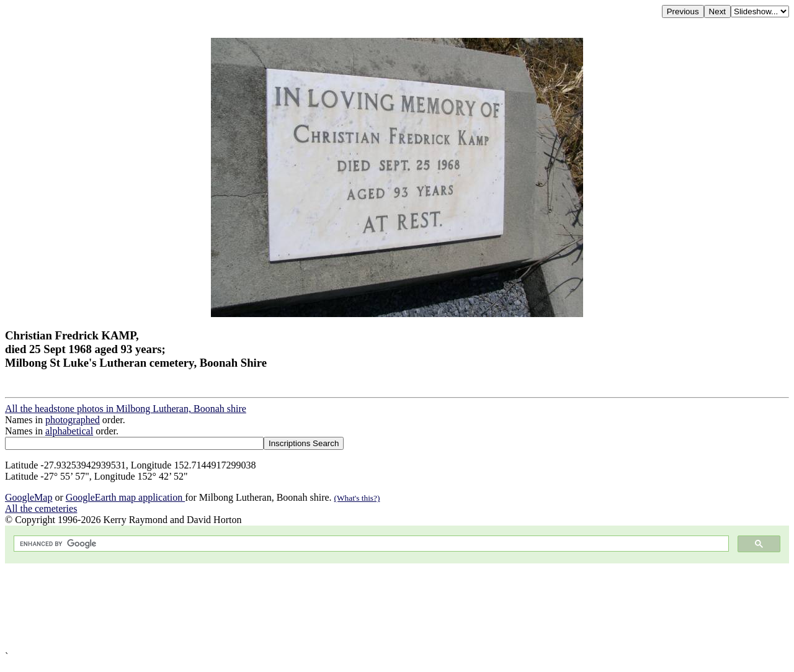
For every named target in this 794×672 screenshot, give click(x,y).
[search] (370, 544)
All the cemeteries (41, 508)
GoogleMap (29, 497)
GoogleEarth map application (125, 497)
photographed (73, 420)
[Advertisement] (377, 607)
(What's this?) (357, 498)
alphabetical (69, 431)
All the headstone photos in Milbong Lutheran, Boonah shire (126, 409)
